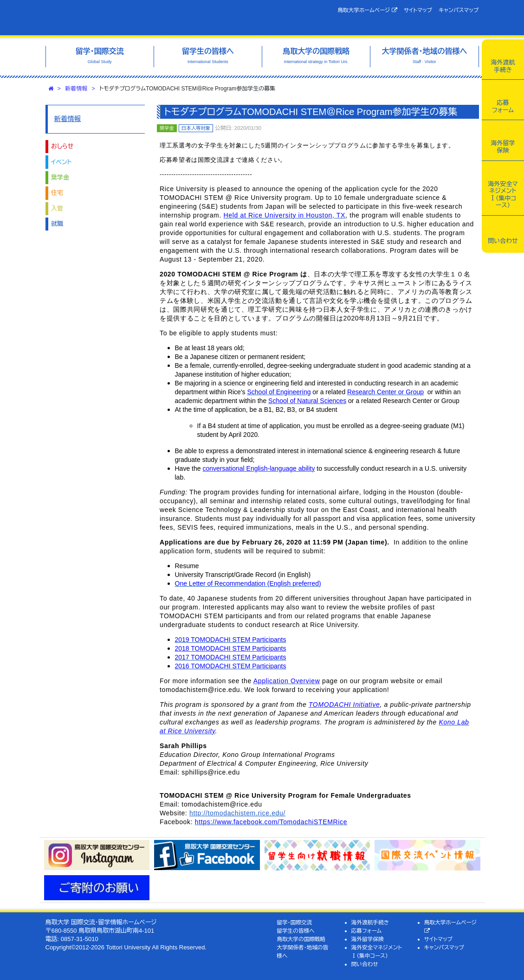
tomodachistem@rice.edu (200, 690)
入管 (57, 208)
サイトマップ (418, 10)
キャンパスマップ (459, 10)
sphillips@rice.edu (211, 772)
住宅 (57, 193)
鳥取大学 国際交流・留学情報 (138, 18)
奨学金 (60, 177)
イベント (61, 162)
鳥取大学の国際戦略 (301, 939)
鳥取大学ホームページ (367, 10)
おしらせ (62, 146)
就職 (57, 224)
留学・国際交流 (294, 922)
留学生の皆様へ (296, 931)
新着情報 (76, 89)
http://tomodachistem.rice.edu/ (237, 813)
